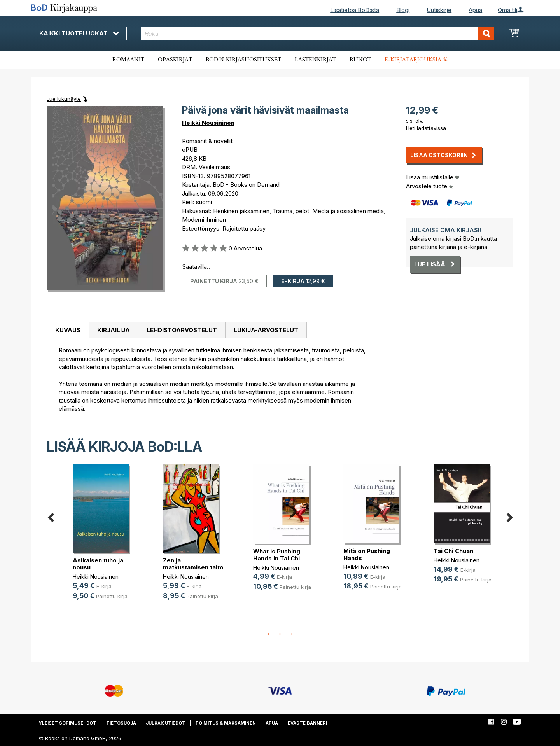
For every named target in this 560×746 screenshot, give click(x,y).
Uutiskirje (439, 10)
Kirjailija (114, 330)
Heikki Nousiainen (208, 123)
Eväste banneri (307, 723)
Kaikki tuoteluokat (79, 33)
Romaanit (128, 60)
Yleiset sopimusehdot (68, 723)
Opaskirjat (175, 60)
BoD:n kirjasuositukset (243, 60)
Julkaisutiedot (166, 723)
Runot (360, 60)
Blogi (403, 10)
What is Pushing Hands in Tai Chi (277, 555)
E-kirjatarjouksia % (416, 60)
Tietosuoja (121, 723)
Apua (475, 10)
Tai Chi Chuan (453, 551)
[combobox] (318, 34)
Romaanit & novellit (207, 141)
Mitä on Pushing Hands (367, 554)
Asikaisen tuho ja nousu (98, 564)
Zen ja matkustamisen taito (193, 564)
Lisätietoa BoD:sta (355, 10)
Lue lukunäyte (64, 99)
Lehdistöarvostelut (182, 330)
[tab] (68, 331)
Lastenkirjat (315, 60)
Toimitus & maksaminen (226, 723)
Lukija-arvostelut (266, 330)
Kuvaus (68, 330)
